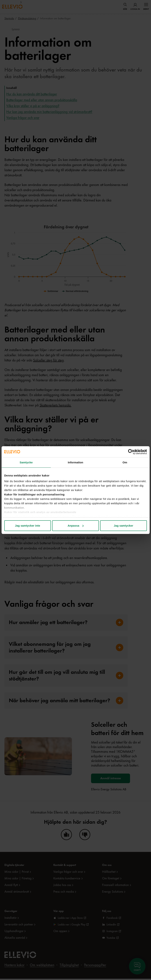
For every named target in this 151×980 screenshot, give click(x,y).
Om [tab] (125, 462)
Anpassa (76, 526)
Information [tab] (76, 462)
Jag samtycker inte (27, 526)
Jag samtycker (124, 526)
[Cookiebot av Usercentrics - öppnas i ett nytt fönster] (131, 452)
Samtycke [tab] (26, 462)
